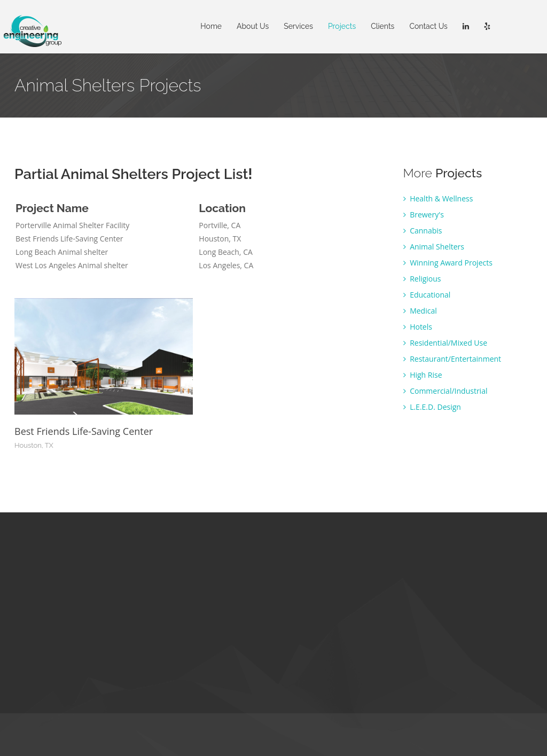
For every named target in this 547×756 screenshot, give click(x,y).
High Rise (423, 375)
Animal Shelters (434, 247)
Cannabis (423, 231)
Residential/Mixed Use (446, 343)
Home (211, 26)
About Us (253, 26)
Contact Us (428, 26)
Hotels (418, 327)
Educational (427, 295)
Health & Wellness (438, 198)
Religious (422, 279)
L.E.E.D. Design (432, 407)
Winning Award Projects (448, 263)
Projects (342, 26)
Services (298, 26)
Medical (420, 311)
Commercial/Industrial (446, 391)
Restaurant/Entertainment (452, 359)
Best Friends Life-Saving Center (84, 431)
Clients (382, 26)
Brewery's (424, 215)
